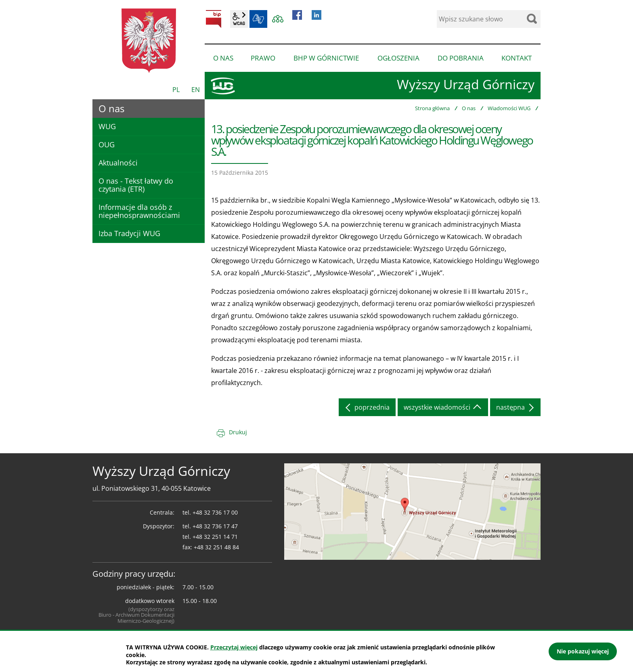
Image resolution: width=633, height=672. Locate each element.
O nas (469, 108)
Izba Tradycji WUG (129, 233)
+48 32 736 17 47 (215, 526)
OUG (107, 144)
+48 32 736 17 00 (215, 512)
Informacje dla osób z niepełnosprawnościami (139, 211)
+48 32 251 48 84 (216, 547)
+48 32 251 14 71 (215, 537)
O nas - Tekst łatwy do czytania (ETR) (136, 185)
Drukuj (238, 432)
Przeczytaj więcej (234, 647)
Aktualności (118, 163)
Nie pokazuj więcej (583, 651)
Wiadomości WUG (509, 108)
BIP (214, 19)
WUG (107, 126)
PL (176, 90)
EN (196, 90)
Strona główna (432, 108)
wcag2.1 (239, 19)
